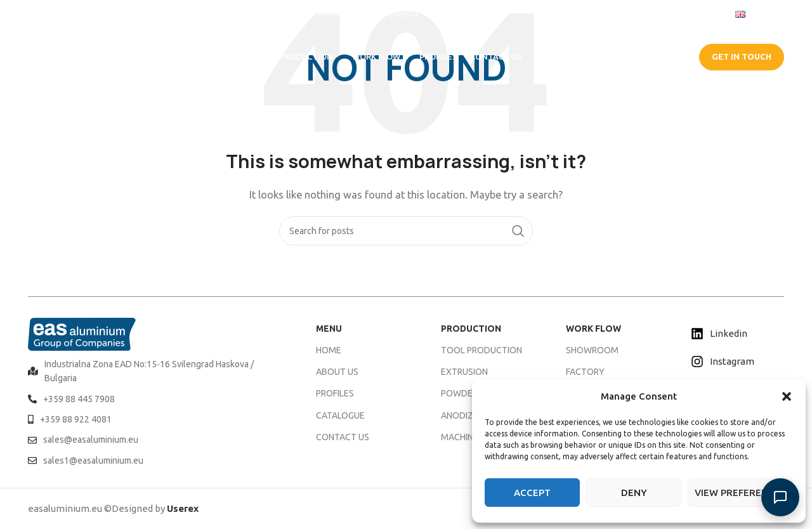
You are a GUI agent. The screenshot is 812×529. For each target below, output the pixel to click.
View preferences (740, 493)
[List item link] (156, 371)
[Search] (406, 231)
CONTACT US (343, 437)
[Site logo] (85, 56)
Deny (634, 493)
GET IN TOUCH (742, 56)
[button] (787, 396)
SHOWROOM (592, 350)
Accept (532, 493)
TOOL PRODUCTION (481, 350)
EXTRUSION (464, 372)
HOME (329, 350)
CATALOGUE (648, 56)
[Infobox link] (60, 14)
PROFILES (335, 393)
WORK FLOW (593, 329)
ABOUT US (337, 372)
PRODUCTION (471, 329)
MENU (329, 329)
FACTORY (585, 372)
